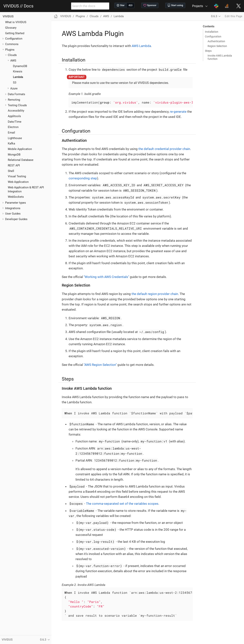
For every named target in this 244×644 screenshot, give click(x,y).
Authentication (216, 41)
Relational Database (21, 160)
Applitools (14, 116)
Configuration (213, 36)
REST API (14, 165)
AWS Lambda (141, 46)
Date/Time (15, 122)
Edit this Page (234, 16)
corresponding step (83, 178)
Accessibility (16, 111)
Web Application (18, 182)
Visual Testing (17, 176)
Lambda (18, 77)
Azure (14, 88)
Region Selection (217, 46)
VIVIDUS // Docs (18, 6)
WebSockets (16, 197)
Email (11, 133)
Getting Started (15, 33)
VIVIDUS (8, 16)
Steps (208, 51)
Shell (11, 171)
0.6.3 (214, 16)
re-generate (178, 112)
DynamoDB (20, 66)
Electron (13, 127)
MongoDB (14, 155)
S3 (15, 83)
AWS (13, 61)
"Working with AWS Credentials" (106, 277)
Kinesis (18, 71)
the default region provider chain (155, 294)
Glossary (11, 28)
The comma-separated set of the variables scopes (122, 504)
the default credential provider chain (164, 149)
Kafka (11, 143)
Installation (212, 32)
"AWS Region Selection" (100, 365)
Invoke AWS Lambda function (220, 57)
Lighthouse (15, 138)
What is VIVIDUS (16, 22)
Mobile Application (20, 149)
